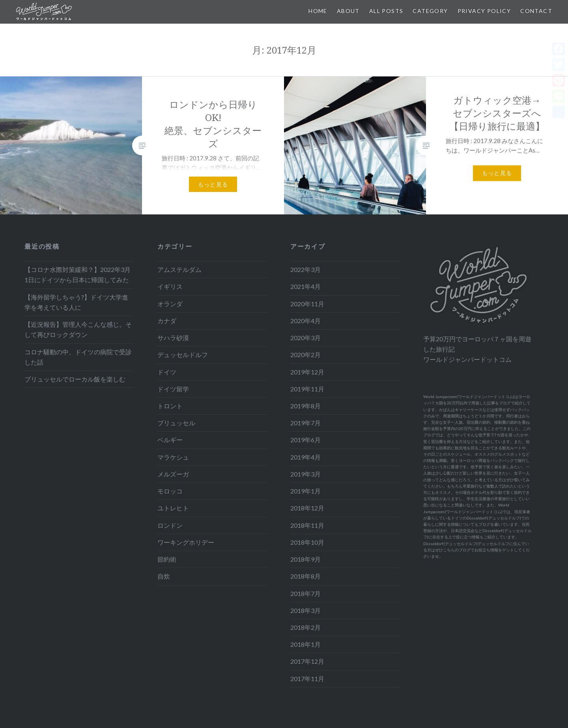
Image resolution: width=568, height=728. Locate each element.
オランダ (170, 304)
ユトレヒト (173, 508)
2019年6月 (305, 440)
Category (430, 11)
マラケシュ (173, 457)
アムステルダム (179, 269)
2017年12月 (307, 661)
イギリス (170, 286)
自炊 (164, 576)
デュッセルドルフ (183, 355)
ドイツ (167, 372)
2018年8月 (305, 576)
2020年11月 (307, 304)
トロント (170, 406)
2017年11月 (307, 679)
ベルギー (170, 440)
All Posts (386, 11)
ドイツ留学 (173, 389)
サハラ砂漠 (173, 338)
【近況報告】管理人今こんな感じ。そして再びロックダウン (78, 329)
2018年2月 (305, 627)
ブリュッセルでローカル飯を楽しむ (75, 379)
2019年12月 (307, 372)
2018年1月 (305, 644)
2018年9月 (305, 559)
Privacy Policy (484, 11)
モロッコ (170, 491)
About (348, 11)
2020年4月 (305, 321)
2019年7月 (305, 423)
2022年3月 (305, 269)
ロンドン (170, 525)
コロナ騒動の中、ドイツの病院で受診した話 (78, 357)
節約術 (167, 559)
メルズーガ (173, 474)
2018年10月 (307, 542)
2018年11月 (307, 525)
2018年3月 (305, 610)
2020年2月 (305, 355)
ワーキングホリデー (186, 542)
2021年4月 (305, 286)
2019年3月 (305, 474)
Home (318, 11)
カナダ (167, 321)
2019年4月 (305, 457)
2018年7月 (305, 593)
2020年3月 (305, 338)
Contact (536, 11)
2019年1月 (305, 491)
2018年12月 (307, 508)
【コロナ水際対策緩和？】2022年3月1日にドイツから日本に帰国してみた (78, 275)
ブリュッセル (176, 423)
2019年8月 (305, 406)
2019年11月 (307, 389)
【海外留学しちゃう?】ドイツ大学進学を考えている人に (76, 302)
